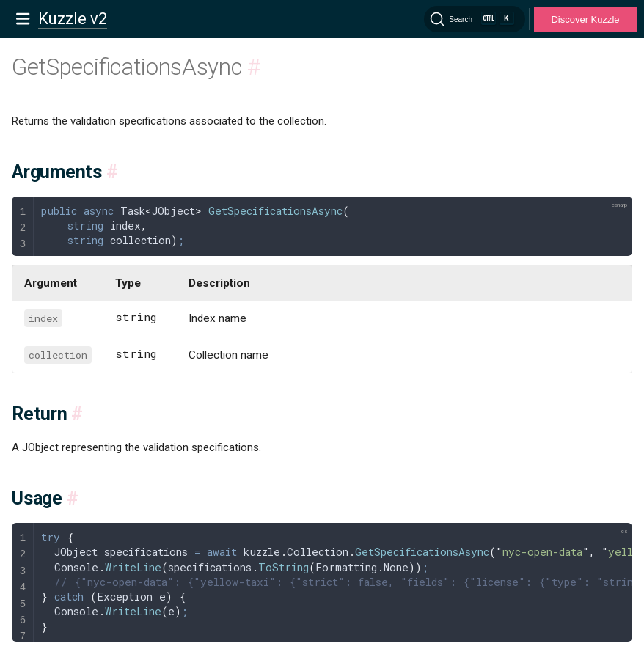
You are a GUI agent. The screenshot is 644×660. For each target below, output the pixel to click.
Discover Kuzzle (585, 19)
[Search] (475, 19)
